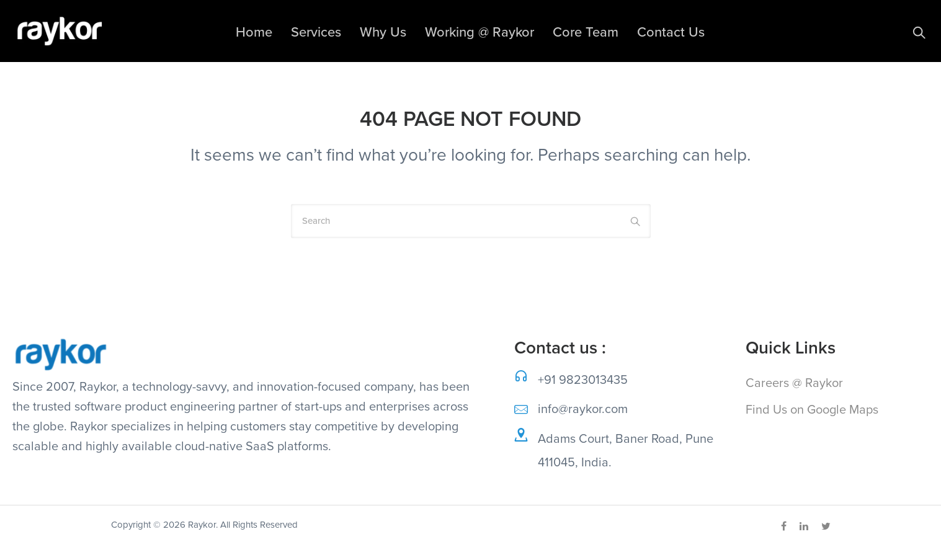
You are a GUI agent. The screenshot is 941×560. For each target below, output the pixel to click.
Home (254, 32)
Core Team (586, 32)
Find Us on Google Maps (812, 410)
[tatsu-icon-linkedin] (806, 527)
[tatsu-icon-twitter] (826, 527)
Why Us (383, 32)
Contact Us (671, 32)
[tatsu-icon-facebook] (786, 527)
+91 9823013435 (583, 380)
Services (316, 32)
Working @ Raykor (479, 32)
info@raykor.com (583, 409)
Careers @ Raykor (794, 383)
